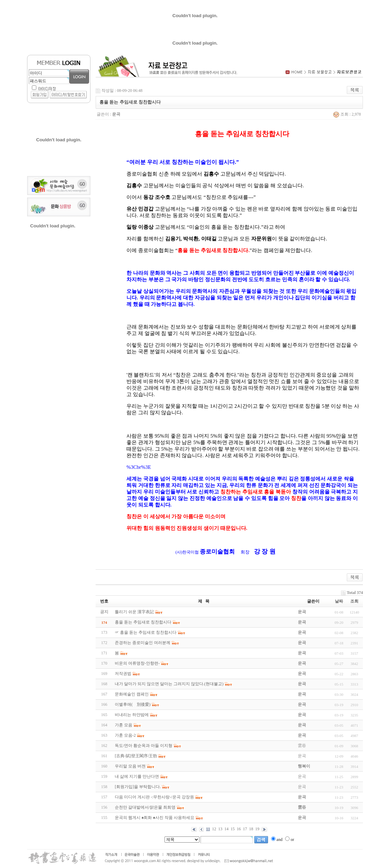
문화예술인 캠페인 (132, 694)
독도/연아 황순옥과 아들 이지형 (144, 746)
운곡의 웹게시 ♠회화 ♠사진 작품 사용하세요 (155, 818)
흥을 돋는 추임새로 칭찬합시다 (143, 622)
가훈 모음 (124, 725)
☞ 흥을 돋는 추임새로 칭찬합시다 (146, 632)
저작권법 (123, 674)
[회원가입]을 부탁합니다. (138, 787)
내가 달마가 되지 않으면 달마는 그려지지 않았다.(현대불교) (169, 684)
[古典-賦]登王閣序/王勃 (136, 756)
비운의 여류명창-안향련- (137, 663)
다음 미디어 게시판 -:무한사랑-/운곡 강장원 (154, 797)
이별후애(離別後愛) (133, 704)
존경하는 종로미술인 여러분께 (143, 643)
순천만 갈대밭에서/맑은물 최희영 (145, 807)
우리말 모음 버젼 (130, 766)
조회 (354, 601)
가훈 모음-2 (125, 735)
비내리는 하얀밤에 (132, 715)
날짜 (339, 601)
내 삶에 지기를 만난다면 (137, 776)
